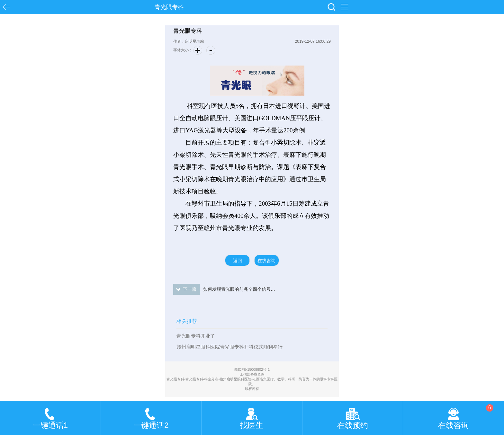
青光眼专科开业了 (196, 336)
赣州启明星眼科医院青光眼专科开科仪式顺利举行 (230, 347)
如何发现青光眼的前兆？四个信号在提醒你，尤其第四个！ (225, 289)
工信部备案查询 (252, 374)
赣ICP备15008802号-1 (252, 369)
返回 (238, 261)
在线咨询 (266, 261)
